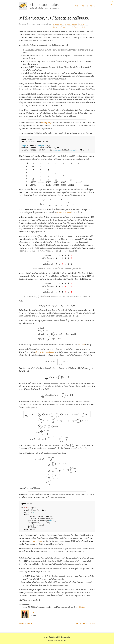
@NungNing (46, 123)
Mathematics (59, 24)
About (93, 6)
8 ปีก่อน (82, 345)
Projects (85, 6)
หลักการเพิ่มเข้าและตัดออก (44, 352)
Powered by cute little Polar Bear (57, 641)
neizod (33, 612)
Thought (77, 27)
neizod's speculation (44, 5)
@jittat (82, 607)
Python (85, 27)
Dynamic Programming (63, 27)
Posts (77, 6)
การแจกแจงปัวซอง (64, 212)
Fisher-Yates (37, 541)
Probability (83, 24)
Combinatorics (71, 24)
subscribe (67, 637)
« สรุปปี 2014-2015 (26, 623)
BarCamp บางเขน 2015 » (85, 623)
